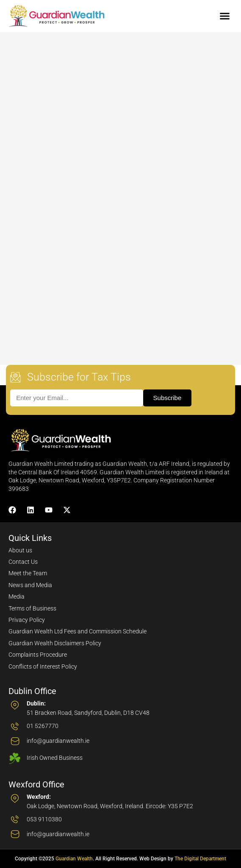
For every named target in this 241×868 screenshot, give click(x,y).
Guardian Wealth (74, 859)
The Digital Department (200, 859)
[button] (225, 16)
